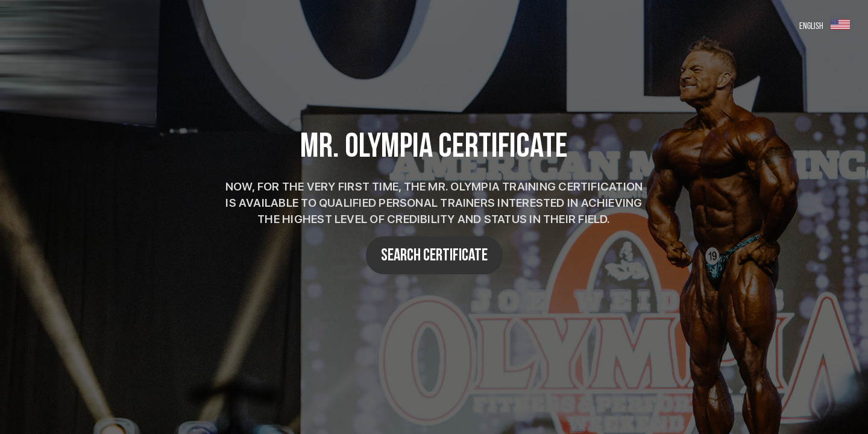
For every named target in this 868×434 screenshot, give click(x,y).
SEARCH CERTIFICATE (434, 255)
